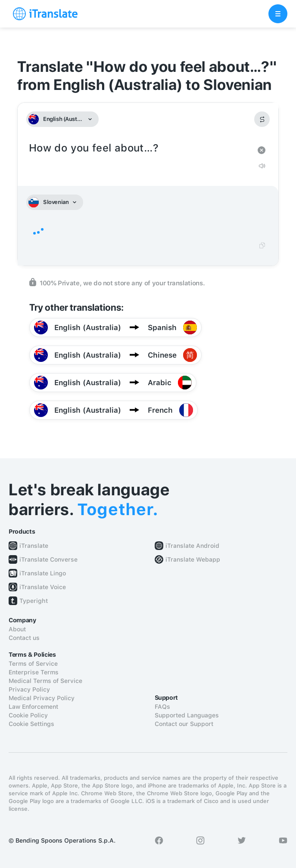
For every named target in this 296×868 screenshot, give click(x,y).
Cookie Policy (28, 715)
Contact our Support (184, 724)
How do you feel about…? (139, 148)
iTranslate (34, 546)
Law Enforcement (33, 707)
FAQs (162, 707)
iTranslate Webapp (193, 559)
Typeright (34, 601)
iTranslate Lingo (43, 573)
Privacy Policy (29, 689)
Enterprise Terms (34, 672)
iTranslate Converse (48, 559)
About (17, 629)
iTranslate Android (192, 546)
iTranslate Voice (43, 587)
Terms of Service (33, 664)
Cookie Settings (31, 724)
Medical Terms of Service (45, 681)
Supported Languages (187, 715)
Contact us (24, 638)
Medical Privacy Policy (42, 698)
